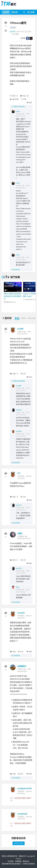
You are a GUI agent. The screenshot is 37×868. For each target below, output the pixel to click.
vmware (13, 27)
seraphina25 (22, 814)
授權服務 (18, 861)
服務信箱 (26, 861)
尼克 (18, 587)
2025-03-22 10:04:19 (24, 539)
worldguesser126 (24, 788)
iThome (18, 859)
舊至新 (17, 318)
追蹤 (24, 99)
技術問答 (6, 12)
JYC (19, 473)
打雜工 (20, 533)
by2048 (20, 329)
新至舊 (24, 318)
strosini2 (21, 613)
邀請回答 (14, 99)
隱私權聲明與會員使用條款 (11, 864)
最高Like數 (32, 318)
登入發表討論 (16, 269)
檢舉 (29, 102)
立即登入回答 (19, 843)
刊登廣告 (11, 861)
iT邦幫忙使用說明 (28, 864)
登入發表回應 (16, 462)
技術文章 (15, 12)
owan (18, 111)
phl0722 (13, 31)
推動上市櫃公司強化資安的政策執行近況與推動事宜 (13, 296)
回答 (14, 96)
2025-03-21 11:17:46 (24, 31)
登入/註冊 (31, 12)
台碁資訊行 (22, 666)
